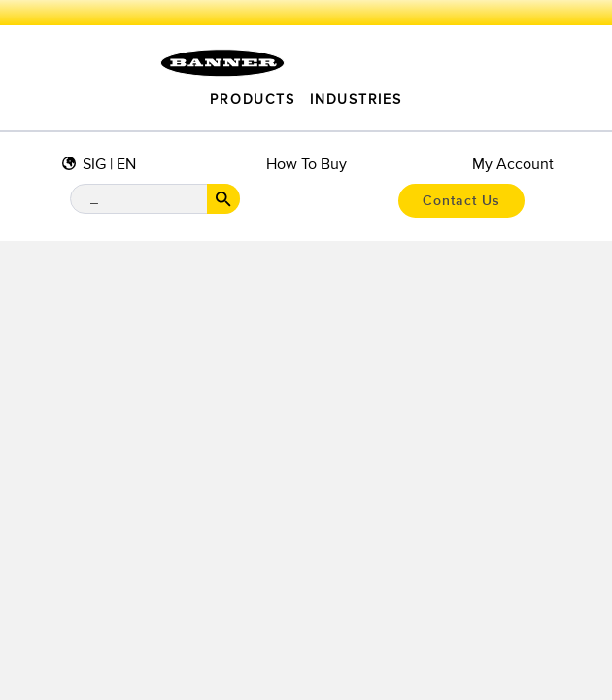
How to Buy (306, 165)
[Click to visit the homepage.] (222, 63)
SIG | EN (109, 165)
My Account (513, 165)
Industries (356, 100)
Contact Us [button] (461, 201)
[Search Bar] (155, 199)
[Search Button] (223, 199)
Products (252, 100)
